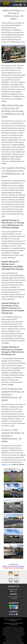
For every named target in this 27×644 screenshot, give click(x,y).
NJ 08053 (19, 638)
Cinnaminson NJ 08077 (9, 633)
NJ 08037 (22, 635)
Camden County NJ (6, 628)
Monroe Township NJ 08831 (18, 639)
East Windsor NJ (8, 634)
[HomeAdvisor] (17, 614)
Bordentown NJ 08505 (19, 631)
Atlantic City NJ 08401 (11, 631)
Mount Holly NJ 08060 (9, 641)
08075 (3, 634)
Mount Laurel (16, 641)
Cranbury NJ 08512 (17, 633)
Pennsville (19, 642)
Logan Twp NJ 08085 (17, 637)
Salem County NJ (21, 628)
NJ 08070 (22, 642)
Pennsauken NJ (14, 642)
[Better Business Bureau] (15, 614)
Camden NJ (11, 632)
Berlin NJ (4, 632)
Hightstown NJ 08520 (9, 637)
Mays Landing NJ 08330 (8, 639)
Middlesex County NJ (7, 629)
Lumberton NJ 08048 (10, 638)
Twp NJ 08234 (18, 634)
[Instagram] (12, 614)
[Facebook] (10, 614)
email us (14, 591)
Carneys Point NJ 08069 (17, 632)
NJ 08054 (20, 641)
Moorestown (15, 640)
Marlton (15, 638)
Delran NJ (23, 633)
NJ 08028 (5, 635)
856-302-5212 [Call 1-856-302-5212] (21, 1)
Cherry (23, 632)
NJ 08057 (19, 640)
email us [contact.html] (4, 465)
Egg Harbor (13, 634)
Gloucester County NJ (14, 628)
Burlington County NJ (18, 627)
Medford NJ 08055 (9, 640)
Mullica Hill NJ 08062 (7, 642)
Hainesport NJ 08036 (11, 635)
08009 (7, 632)
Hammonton (17, 635)
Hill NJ (4, 633)
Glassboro (23, 634)
